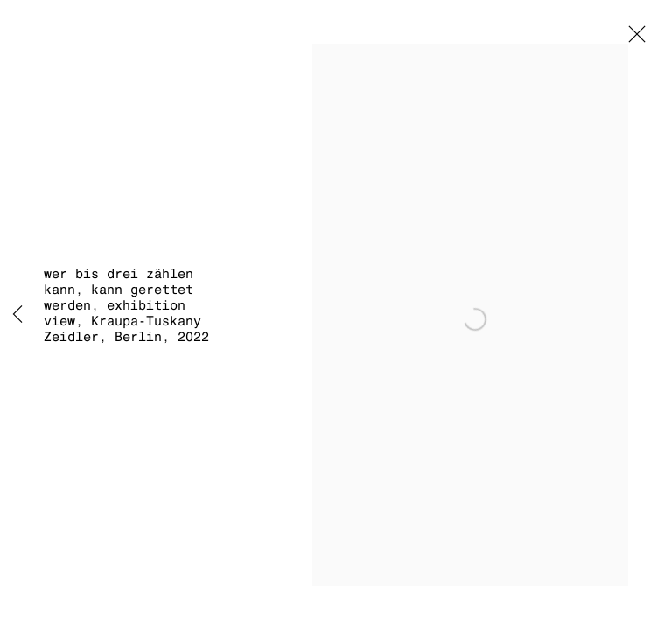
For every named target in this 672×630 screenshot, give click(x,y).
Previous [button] (17, 315)
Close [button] (633, 39)
